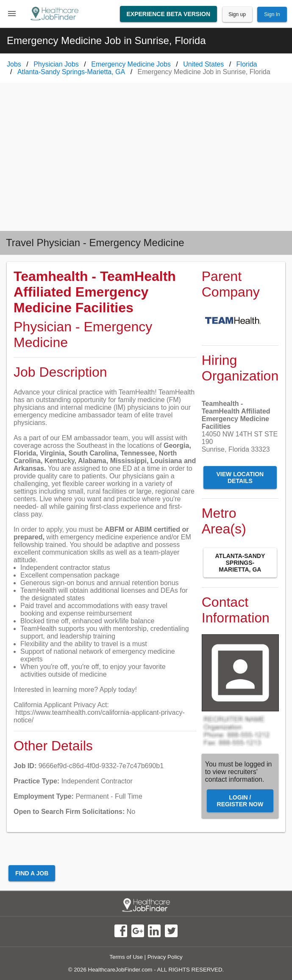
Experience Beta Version (169, 14)
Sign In (272, 14)
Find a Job (32, 873)
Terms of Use (126, 957)
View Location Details (240, 478)
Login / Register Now (240, 801)
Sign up (237, 14)
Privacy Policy (165, 957)
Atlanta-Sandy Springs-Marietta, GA (240, 563)
